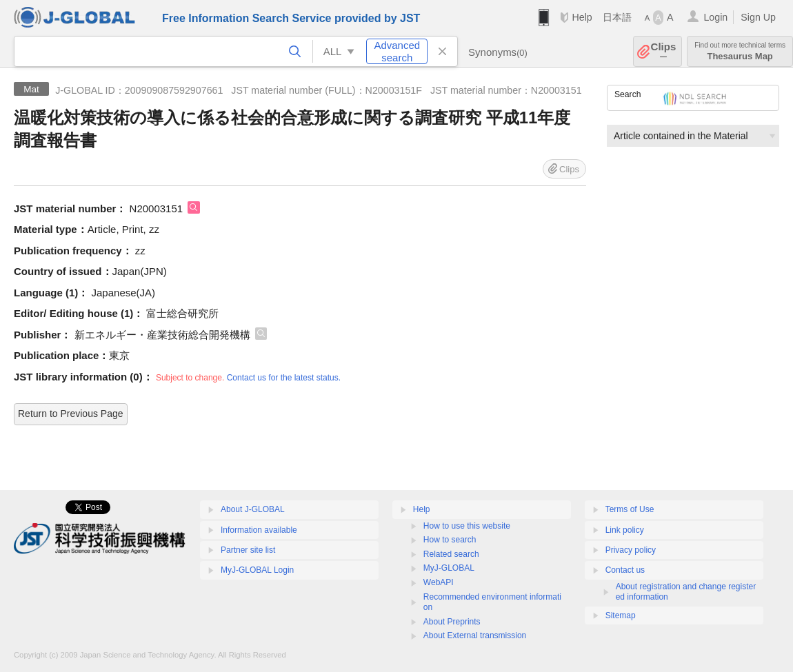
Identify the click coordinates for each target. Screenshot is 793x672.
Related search (451, 554)
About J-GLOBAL (253, 509)
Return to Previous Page (71, 414)
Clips (664, 51)
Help (582, 17)
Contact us (625, 570)
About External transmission (475, 635)
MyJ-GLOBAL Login (257, 570)
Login (715, 17)
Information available (259, 530)
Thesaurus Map (740, 51)
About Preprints (452, 622)
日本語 (617, 17)
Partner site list (248, 550)
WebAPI (439, 582)
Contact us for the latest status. (284, 378)
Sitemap (621, 615)
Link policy (625, 530)
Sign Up (758, 17)
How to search (450, 540)
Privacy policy (631, 550)
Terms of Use (630, 509)
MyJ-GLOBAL (449, 568)
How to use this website (467, 526)
